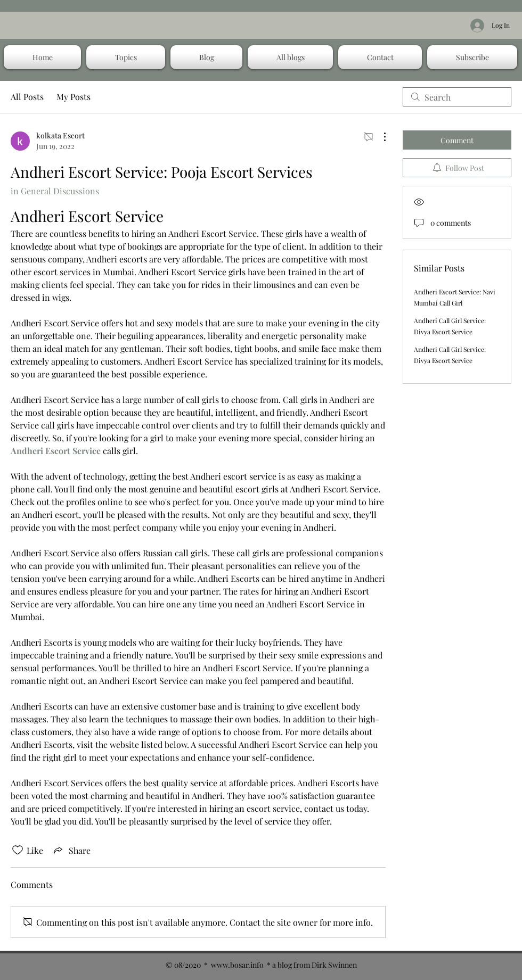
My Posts (74, 97)
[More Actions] (379, 137)
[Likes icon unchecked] (18, 850)
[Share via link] (71, 850)
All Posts (27, 97)
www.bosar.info (237, 965)
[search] (457, 97)
